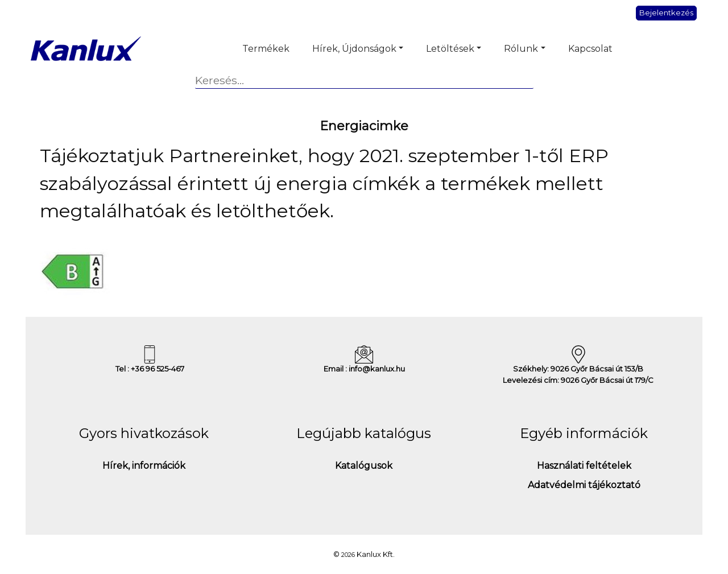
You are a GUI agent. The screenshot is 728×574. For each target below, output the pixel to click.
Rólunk (521, 49)
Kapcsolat (590, 49)
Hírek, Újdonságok (354, 49)
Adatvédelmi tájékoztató (584, 485)
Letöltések (450, 49)
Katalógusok (364, 466)
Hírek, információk (144, 466)
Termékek (266, 49)
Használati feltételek (584, 466)
